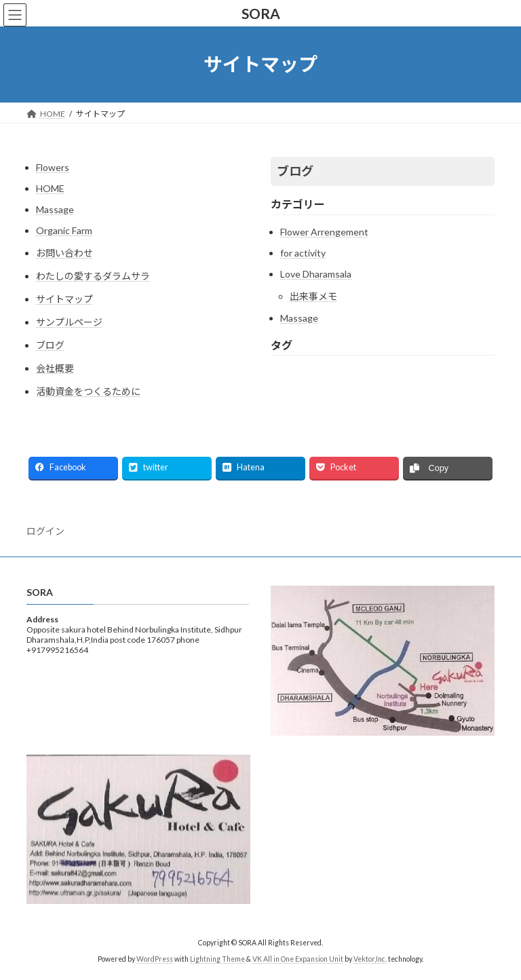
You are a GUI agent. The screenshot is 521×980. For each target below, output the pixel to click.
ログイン (45, 531)
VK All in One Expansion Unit (298, 959)
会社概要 (55, 368)
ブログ (50, 345)
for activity (303, 253)
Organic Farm (64, 230)
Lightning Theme (217, 959)
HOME (50, 188)
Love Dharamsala (316, 274)
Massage (55, 209)
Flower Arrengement (324, 232)
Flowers (53, 167)
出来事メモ (313, 296)
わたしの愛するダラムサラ (93, 276)
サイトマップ (64, 299)
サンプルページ (69, 322)
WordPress (155, 959)
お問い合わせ (64, 253)
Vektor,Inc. (370, 959)
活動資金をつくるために (88, 391)
